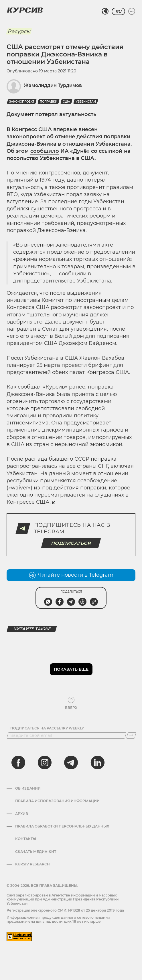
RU (118, 11)
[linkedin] (97, 763)
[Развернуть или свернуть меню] (132, 11)
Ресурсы (19, 31)
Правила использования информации (57, 801)
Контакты (26, 839)
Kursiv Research (32, 864)
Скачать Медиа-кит (36, 852)
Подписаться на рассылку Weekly (47, 728)
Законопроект (22, 102)
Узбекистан (86, 102)
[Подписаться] (131, 735)
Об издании (28, 788)
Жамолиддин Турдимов (53, 85)
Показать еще (71, 669)
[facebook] (18, 763)
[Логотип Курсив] (25, 10)
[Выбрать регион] (105, 11)
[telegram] (71, 763)
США (66, 102)
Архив (22, 814)
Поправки (49, 102)
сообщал (30, 387)
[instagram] (45, 763)
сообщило (45, 151)
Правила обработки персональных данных (62, 826)
